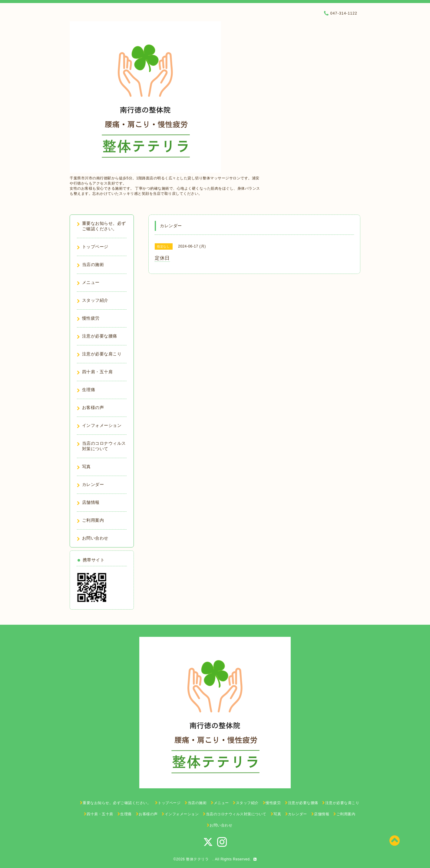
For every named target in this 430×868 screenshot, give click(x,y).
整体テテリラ (199, 859)
